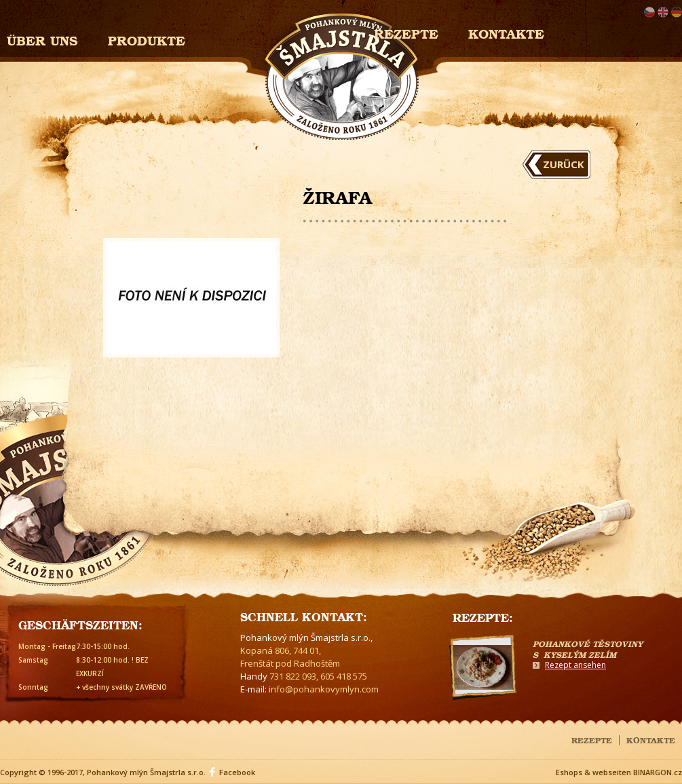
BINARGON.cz (658, 772)
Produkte (147, 39)
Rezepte (592, 739)
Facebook (237, 772)
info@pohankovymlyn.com (324, 689)
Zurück (564, 164)
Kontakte (506, 32)
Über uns (42, 39)
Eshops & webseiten (593, 772)
